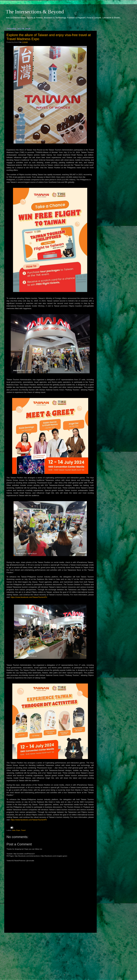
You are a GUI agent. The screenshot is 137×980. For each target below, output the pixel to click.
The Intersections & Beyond (35, 12)
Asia (14, 830)
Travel (23, 830)
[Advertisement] (50, 954)
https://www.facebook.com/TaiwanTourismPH (29, 820)
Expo (18, 830)
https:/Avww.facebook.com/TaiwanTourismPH (29, 597)
